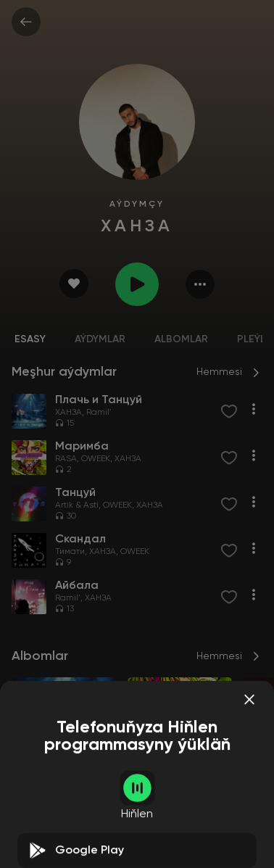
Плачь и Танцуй (51, 795)
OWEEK (96, 459)
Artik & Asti (77, 505)
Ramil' (99, 413)
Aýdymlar (100, 339)
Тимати (70, 552)
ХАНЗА (68, 413)
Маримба (152, 795)
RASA (66, 459)
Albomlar (181, 339)
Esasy (30, 339)
